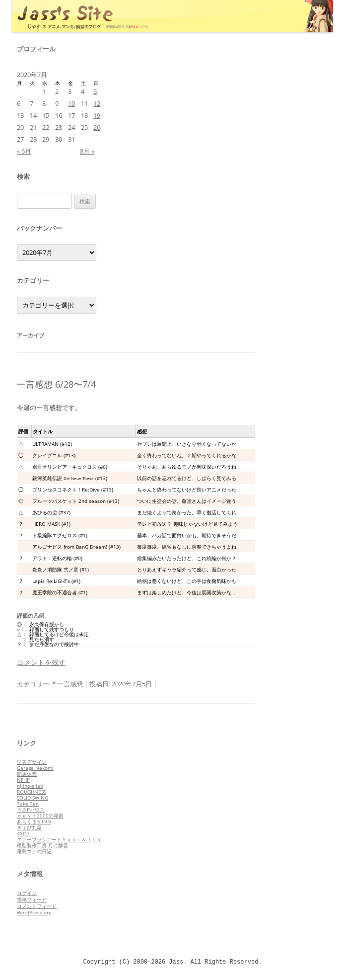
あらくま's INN (34, 821)
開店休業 (27, 774)
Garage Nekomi (35, 768)
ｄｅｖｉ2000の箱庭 (40, 816)
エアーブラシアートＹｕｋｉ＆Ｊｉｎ (59, 839)
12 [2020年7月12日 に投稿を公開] (97, 103)
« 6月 (24, 151)
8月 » (87, 151)
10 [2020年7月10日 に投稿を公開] (71, 103)
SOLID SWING (33, 798)
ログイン (27, 893)
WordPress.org (34, 912)
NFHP (23, 780)
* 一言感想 (68, 684)
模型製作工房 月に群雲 (42, 845)
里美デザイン (32, 762)
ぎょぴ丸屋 (29, 827)
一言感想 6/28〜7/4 (56, 384)
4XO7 (23, 833)
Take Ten (28, 804)
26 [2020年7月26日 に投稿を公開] (97, 127)
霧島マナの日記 (34, 851)
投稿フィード (32, 899)
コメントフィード (37, 906)
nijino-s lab (30, 786)
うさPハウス (31, 810)
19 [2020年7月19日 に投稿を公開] (97, 115)
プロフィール (36, 49)
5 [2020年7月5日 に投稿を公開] (95, 91)
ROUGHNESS (32, 792)
